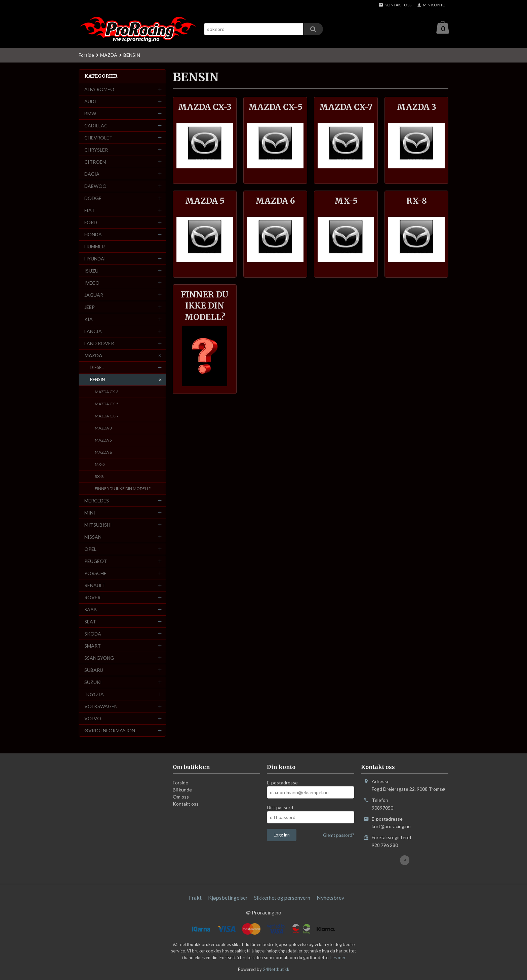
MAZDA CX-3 (107, 392)
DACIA (92, 174)
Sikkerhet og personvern (282, 898)
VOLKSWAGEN (101, 707)
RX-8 (99, 477)
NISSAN (93, 537)
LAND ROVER (99, 344)
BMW (90, 114)
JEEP (90, 307)
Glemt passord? (339, 835)
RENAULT (95, 586)
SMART (93, 646)
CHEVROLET (98, 138)
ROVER (92, 598)
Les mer (338, 958)
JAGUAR (94, 295)
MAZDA (93, 356)
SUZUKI (93, 682)
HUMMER (95, 247)
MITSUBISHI (98, 525)
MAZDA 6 (103, 453)
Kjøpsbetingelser (228, 898)
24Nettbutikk (276, 970)
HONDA (93, 235)
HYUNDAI (95, 259)
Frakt (195, 898)
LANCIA (93, 332)
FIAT (90, 211)
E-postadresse (282, 783)
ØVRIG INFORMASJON (110, 731)
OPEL (90, 549)
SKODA (93, 634)
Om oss (181, 797)
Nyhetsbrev (330, 898)
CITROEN (95, 162)
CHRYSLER (96, 150)
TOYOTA (94, 695)
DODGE (93, 198)
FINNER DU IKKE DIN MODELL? (123, 489)
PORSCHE (95, 574)
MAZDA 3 (103, 428)
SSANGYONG (99, 658)
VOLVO (93, 719)
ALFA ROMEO (99, 90)
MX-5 (100, 465)
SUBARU (94, 670)
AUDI (90, 102)
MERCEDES (97, 501)
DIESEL (97, 368)
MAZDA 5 (103, 440)
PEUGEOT (96, 561)
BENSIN (97, 380)
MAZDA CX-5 (107, 404)
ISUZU (91, 271)
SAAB (91, 610)
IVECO (92, 283)
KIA (89, 319)
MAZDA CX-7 (107, 416)
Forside (86, 55)
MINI (90, 513)
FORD (91, 223)
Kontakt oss (186, 804)
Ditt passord (280, 808)
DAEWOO (95, 186)
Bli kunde (182, 790)
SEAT (90, 622)
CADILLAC (96, 126)
